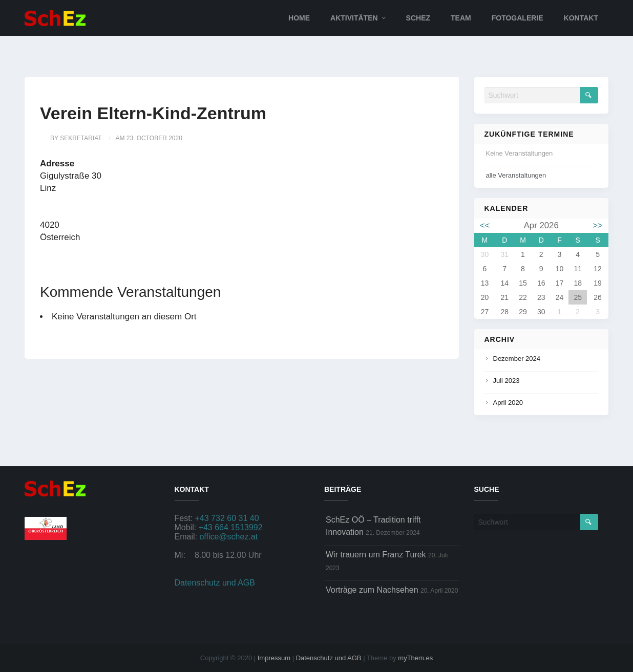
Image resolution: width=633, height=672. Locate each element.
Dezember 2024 (517, 359)
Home (299, 18)
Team (461, 18)
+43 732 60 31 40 (227, 518)
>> (598, 225)
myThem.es (415, 658)
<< (485, 225)
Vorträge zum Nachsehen (372, 590)
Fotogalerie (518, 18)
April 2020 (508, 403)
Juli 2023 (507, 381)
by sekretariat (76, 138)
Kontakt (581, 18)
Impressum (274, 658)
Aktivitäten (354, 18)
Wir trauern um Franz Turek (376, 555)
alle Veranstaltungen (516, 175)
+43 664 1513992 (231, 527)
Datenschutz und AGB (215, 583)
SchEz (418, 18)
